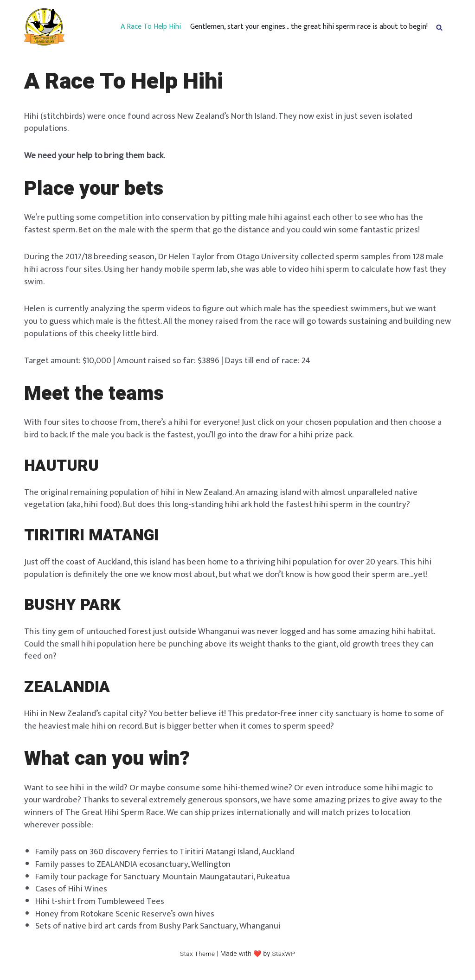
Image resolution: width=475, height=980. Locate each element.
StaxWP (284, 962)
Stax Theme (197, 962)
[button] (439, 27)
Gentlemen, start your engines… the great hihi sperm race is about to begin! (309, 27)
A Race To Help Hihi (151, 27)
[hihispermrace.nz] (44, 27)
